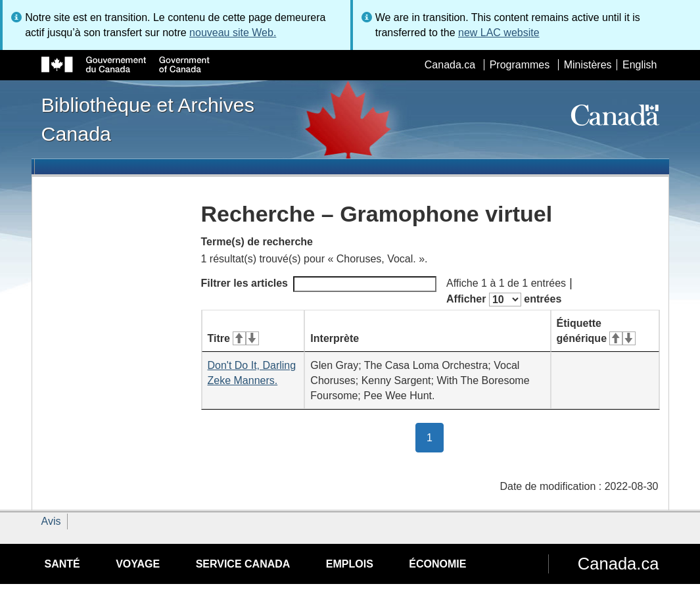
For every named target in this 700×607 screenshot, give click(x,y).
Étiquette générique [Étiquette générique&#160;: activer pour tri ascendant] (596, 331)
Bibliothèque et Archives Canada (148, 119)
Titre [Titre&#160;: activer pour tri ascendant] (233, 338)
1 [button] (435, 437)
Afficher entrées (504, 300)
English (640, 65)
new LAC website (499, 33)
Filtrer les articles (319, 284)
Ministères (588, 65)
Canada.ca (450, 65)
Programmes (520, 65)
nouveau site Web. (233, 33)
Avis (51, 521)
